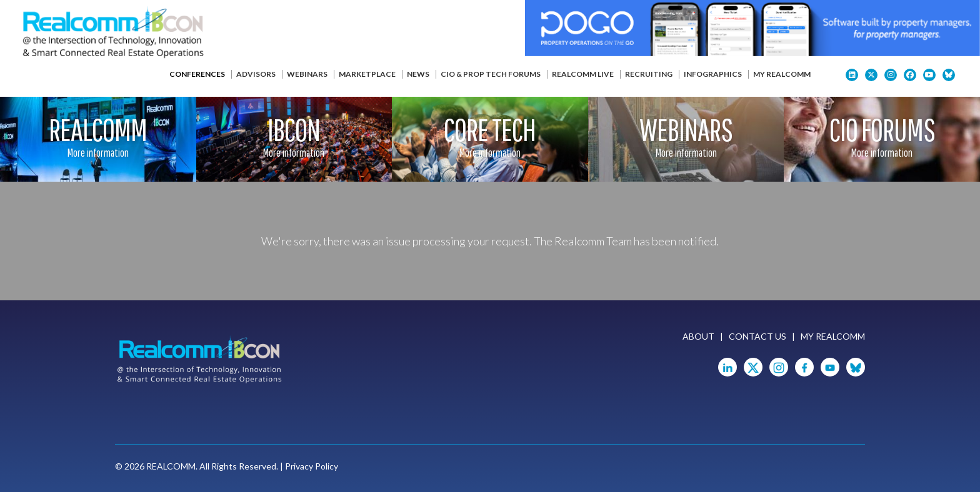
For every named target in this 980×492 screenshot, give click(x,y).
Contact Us (757, 336)
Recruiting (649, 74)
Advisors (256, 74)
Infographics (713, 74)
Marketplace (367, 74)
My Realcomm (782, 74)
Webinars (307, 74)
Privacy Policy (312, 466)
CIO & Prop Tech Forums (491, 74)
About (698, 336)
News (418, 74)
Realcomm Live (583, 74)
